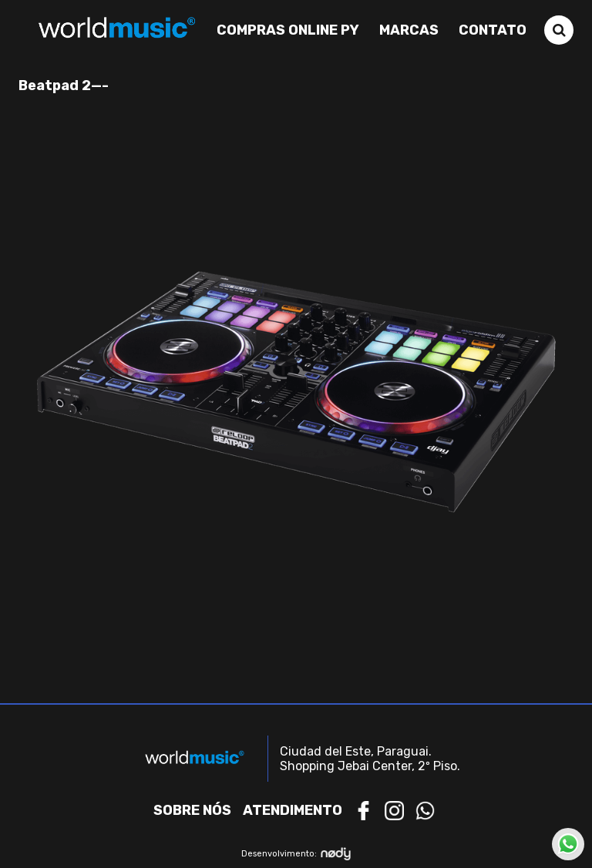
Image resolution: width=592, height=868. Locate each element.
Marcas (409, 30)
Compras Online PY (288, 30)
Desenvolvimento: (296, 854)
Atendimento (293, 810)
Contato (493, 30)
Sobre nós (192, 810)
